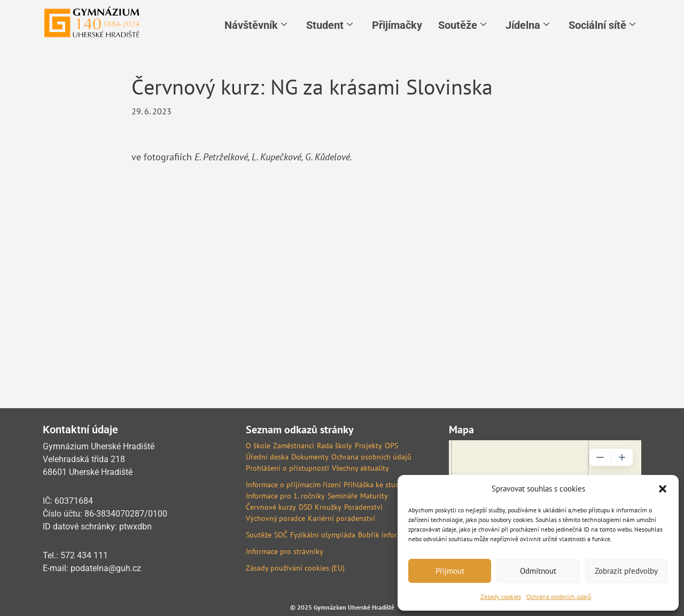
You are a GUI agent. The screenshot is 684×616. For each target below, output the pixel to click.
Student (329, 25)
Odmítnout (538, 571)
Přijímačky (397, 25)
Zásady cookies (501, 596)
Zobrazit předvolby (626, 571)
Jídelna (527, 25)
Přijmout (450, 571)
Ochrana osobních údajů (559, 596)
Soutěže (462, 25)
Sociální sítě (602, 25)
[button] (663, 489)
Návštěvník (256, 25)
